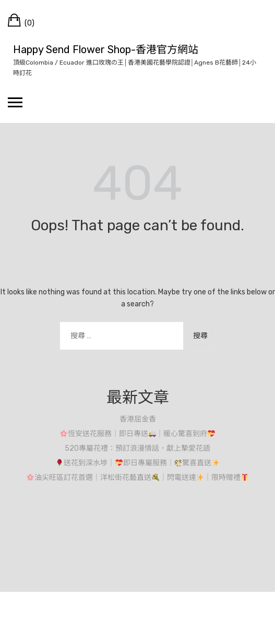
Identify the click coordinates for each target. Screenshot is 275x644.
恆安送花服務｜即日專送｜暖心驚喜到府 (138, 434)
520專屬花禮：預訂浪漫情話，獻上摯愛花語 (137, 448)
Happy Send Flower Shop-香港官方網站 (106, 49)
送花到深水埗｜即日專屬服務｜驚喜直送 (138, 463)
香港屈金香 (138, 419)
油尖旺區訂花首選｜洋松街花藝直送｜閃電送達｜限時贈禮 (138, 478)
